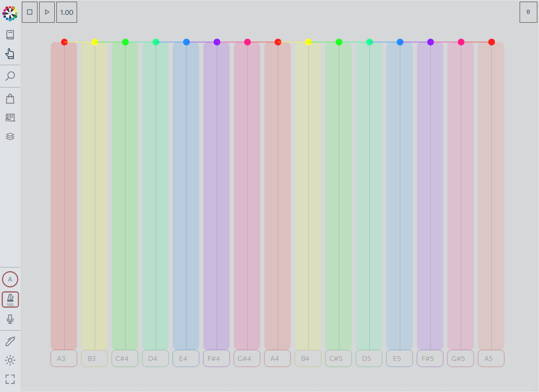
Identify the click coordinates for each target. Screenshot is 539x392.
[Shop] (10, 99)
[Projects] (10, 136)
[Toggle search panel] (10, 76)
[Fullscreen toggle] (10, 379)
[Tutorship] (10, 118)
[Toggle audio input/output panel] (10, 319)
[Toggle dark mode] (10, 360)
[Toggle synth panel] (10, 279)
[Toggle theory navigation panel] (10, 35)
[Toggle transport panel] (10, 299)
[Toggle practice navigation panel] (10, 54)
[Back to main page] (10, 13)
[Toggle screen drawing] (10, 342)
